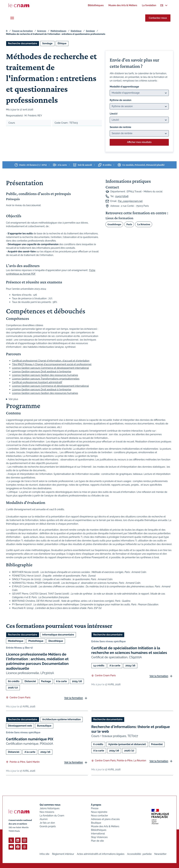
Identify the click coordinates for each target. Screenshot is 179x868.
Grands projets (48, 826)
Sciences (42, 31)
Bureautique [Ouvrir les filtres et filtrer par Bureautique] (44, 726)
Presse (95, 808)
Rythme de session (120, 100)
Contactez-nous (158, 18)
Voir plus (13, 399)
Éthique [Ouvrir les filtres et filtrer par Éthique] (62, 43)
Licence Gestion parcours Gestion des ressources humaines (45, 375)
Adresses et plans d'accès (105, 819)
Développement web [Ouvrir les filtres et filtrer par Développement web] (20, 726)
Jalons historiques (50, 808)
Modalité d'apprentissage (124, 87)
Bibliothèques (99, 830)
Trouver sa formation (22, 31)
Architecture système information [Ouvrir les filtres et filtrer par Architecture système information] (62, 719)
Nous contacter (99, 816)
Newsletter (160, 854)
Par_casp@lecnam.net (130, 201)
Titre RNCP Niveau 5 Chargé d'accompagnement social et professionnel (52, 364)
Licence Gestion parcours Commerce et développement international (50, 368)
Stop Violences (99, 837)
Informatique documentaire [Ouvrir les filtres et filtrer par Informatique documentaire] (58, 635)
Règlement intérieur (63, 854)
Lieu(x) (114, 114)
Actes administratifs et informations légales (101, 854)
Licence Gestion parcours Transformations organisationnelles (46, 379)
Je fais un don (47, 823)
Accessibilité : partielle (139, 854)
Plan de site (97, 841)
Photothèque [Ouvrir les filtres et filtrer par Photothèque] (36, 641)
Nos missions (47, 812)
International (98, 834)
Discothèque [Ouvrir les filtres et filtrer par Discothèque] (56, 641)
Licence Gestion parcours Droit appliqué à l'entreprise (42, 372)
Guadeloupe (114, 224)
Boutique (96, 823)
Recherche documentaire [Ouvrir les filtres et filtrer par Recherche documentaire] (23, 43)
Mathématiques (58, 31)
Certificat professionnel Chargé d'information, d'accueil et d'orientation (51, 361)
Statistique (76, 31)
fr (7, 31)
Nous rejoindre (99, 812)
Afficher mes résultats (139, 142)
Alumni (44, 819)
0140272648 (122, 196)
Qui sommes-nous (50, 805)
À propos (96, 805)
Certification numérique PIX (30, 739)
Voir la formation (74, 698)
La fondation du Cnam (52, 816)
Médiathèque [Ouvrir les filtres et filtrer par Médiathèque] (16, 641)
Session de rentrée (120, 127)
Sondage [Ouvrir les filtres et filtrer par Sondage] (47, 43)
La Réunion (144, 224)
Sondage (90, 31)
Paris (129, 224)
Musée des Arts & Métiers (105, 826)
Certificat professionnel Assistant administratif (37, 382)
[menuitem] (96, 5)
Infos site (44, 854)
